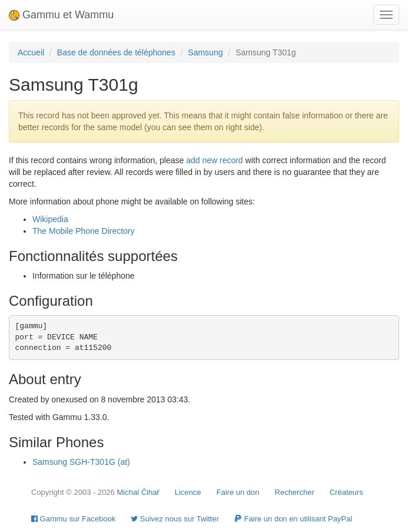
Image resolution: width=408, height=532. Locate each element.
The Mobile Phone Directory (84, 231)
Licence (188, 492)
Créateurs (346, 492)
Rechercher (295, 492)
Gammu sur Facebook (73, 519)
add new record (215, 160)
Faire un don (238, 492)
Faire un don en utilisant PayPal (293, 519)
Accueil (31, 52)
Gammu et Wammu (61, 15)
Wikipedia (50, 219)
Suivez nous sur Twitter (175, 519)
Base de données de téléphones (116, 52)
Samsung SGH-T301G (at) (81, 462)
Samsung (205, 52)
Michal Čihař (138, 492)
